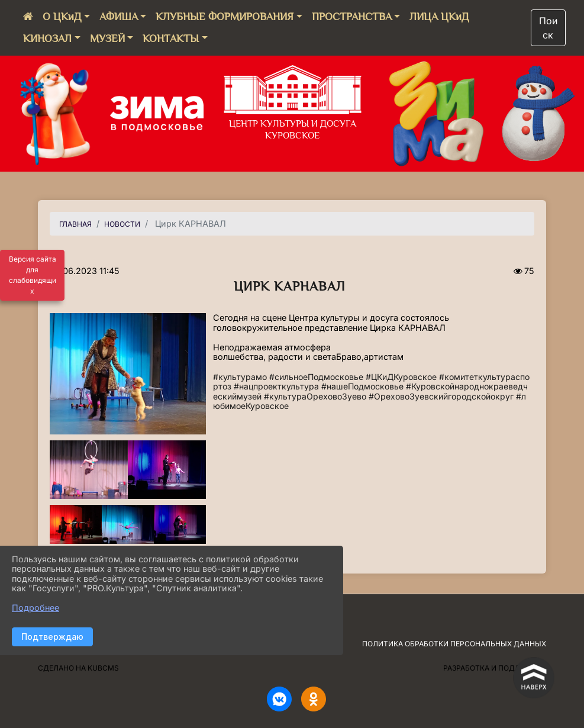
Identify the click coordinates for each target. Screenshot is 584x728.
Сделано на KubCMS (78, 668)
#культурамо (240, 377)
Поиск (548, 28)
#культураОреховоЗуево (315, 396)
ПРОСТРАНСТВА (352, 17)
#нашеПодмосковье (362, 386)
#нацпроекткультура (276, 386)
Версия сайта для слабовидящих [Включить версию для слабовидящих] (33, 275)
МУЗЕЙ (107, 38)
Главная (75, 224)
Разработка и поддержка (495, 668)
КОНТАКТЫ (171, 38)
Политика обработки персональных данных (454, 644)
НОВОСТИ (122, 224)
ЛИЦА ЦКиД (439, 17)
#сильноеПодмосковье (316, 377)
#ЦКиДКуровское (401, 377)
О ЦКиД (62, 17)
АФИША (119, 17)
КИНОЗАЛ (47, 38)
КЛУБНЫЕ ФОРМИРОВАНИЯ (225, 17)
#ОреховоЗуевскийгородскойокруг (441, 396)
